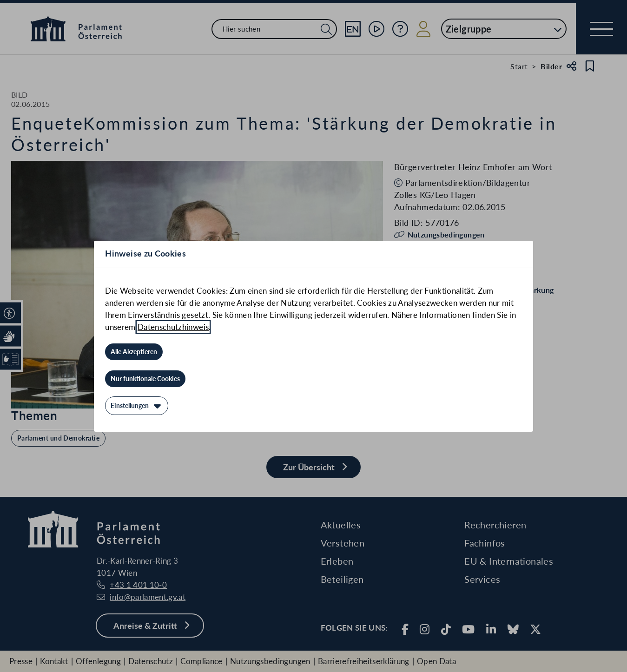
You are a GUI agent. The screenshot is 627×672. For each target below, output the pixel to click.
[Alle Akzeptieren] (134, 352)
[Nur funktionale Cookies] (145, 379)
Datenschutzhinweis (173, 327)
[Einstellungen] (137, 406)
